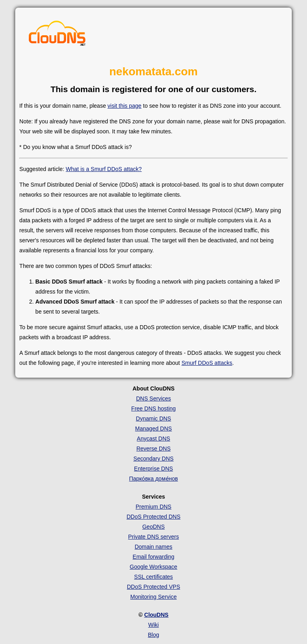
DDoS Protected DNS (153, 517)
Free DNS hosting (153, 409)
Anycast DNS (153, 439)
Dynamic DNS (154, 419)
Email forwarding (153, 557)
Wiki (153, 625)
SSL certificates (153, 577)
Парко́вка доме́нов (153, 479)
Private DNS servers (153, 537)
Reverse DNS (154, 449)
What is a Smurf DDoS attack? (104, 169)
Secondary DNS (153, 459)
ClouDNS (156, 615)
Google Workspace (153, 567)
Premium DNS (153, 507)
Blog (153, 635)
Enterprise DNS (153, 469)
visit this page (125, 106)
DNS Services (153, 398)
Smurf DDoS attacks (207, 363)
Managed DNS (154, 429)
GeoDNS (153, 527)
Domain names (153, 547)
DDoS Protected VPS (153, 587)
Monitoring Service (154, 597)
